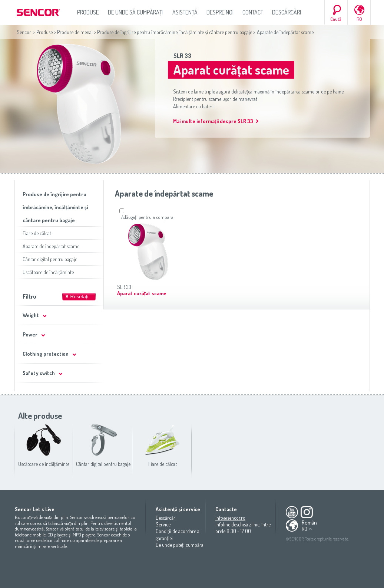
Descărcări (287, 12)
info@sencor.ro (230, 518)
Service (163, 524)
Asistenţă (185, 12)
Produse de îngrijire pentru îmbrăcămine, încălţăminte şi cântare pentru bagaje (175, 32)
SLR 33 (182, 56)
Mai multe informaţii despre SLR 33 (213, 121)
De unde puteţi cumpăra (180, 545)
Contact (253, 12)
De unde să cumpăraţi (136, 12)
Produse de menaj (75, 32)
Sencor (24, 32)
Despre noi (220, 12)
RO (359, 19)
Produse (88, 12)
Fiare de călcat (37, 233)
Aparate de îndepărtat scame (51, 246)
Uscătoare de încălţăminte (48, 272)
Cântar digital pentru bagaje (50, 259)
